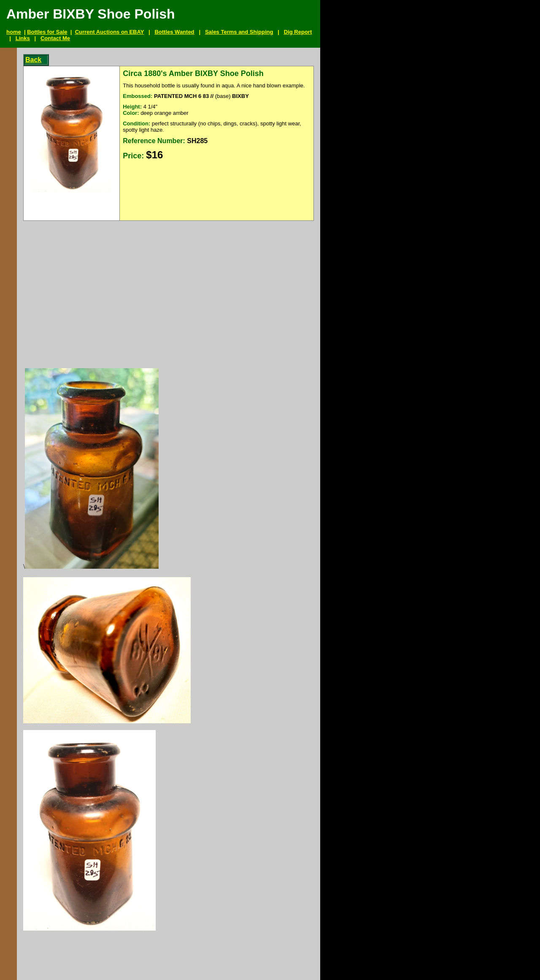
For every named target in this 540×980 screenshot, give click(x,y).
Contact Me (55, 38)
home (14, 32)
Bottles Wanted (174, 32)
